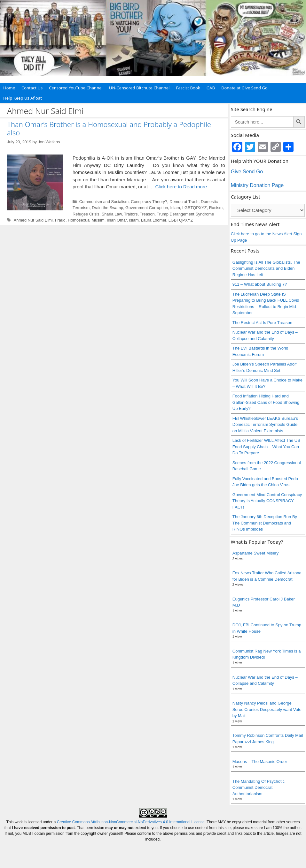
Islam (175, 208)
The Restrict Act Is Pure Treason (262, 323)
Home (9, 88)
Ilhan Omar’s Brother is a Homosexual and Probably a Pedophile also (109, 128)
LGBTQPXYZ (195, 208)
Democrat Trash (184, 202)
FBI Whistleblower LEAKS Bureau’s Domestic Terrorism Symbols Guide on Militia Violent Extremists (265, 425)
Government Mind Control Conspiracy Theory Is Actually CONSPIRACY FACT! (267, 501)
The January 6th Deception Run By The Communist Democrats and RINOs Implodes (265, 523)
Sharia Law (112, 214)
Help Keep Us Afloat (23, 98)
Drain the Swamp (107, 208)
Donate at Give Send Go (244, 88)
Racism (216, 208)
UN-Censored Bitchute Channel (139, 88)
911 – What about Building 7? (260, 284)
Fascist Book (188, 88)
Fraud (60, 220)
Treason (147, 214)
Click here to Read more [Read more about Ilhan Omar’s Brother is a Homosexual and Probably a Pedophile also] (181, 187)
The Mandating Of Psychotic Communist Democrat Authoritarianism (259, 788)
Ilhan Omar (117, 220)
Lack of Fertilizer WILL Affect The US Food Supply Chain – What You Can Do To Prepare (266, 447)
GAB (211, 88)
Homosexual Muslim (86, 220)
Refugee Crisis (86, 214)
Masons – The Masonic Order (260, 762)
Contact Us (32, 88)
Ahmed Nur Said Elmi (33, 220)
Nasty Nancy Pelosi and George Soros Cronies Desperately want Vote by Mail (267, 709)
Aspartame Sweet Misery (256, 553)
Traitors (131, 214)
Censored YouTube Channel (76, 88)
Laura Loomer (154, 220)
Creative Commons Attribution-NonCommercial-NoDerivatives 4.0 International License (131, 822)
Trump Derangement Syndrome (185, 214)
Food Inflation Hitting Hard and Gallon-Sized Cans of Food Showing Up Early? (266, 402)
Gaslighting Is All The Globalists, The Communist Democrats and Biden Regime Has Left (266, 268)
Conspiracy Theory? (149, 202)
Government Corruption (147, 208)
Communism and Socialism (104, 202)
